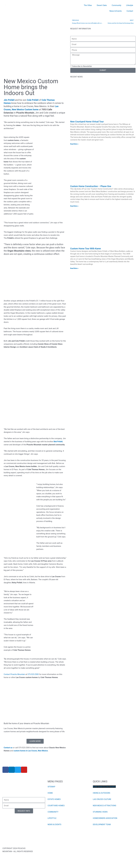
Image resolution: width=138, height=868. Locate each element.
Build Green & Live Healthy (104, 787)
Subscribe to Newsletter (82, 66)
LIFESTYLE (52, 818)
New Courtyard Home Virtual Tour (87, 122)
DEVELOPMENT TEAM (102, 825)
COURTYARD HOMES (56, 806)
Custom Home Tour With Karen (86, 249)
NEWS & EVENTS (55, 825)
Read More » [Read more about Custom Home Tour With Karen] (74, 269)
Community (116, 5)
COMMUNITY (53, 812)
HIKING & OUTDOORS (102, 793)
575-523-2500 (34, 674)
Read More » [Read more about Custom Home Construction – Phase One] (74, 206)
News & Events (116, 11)
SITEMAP (51, 787)
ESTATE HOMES (54, 799)
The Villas (88, 5)
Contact (130, 11)
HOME (50, 793)
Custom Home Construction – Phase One (91, 186)
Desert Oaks (102, 5)
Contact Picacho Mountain (15, 674)
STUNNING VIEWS (100, 812)
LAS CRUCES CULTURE (102, 799)
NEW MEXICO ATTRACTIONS (105, 806)
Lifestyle (130, 5)
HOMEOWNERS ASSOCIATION (105, 818)
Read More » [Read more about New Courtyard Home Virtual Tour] (74, 144)
